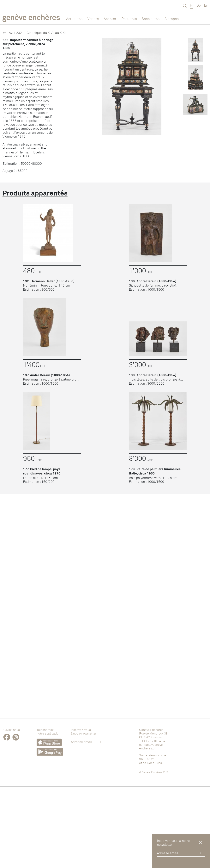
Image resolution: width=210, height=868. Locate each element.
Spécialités (151, 19)
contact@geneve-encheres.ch (152, 746)
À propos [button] (172, 19)
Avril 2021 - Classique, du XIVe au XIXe (34, 33)
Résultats (129, 19)
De (199, 5)
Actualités (74, 19)
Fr (192, 5)
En (206, 5)
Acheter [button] (110, 19)
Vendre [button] (93, 19)
